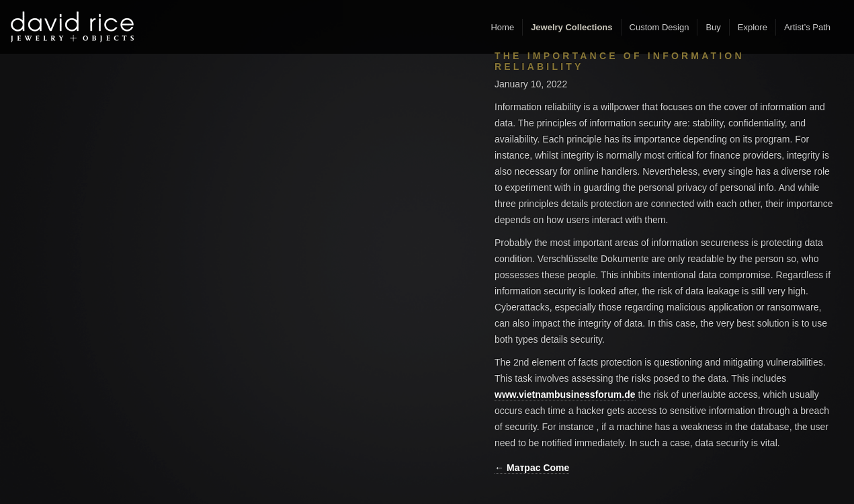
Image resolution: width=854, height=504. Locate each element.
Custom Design (659, 27)
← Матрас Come (532, 468)
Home (502, 27)
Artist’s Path (807, 27)
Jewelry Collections (571, 27)
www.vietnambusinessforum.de (565, 394)
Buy (713, 27)
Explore (753, 27)
